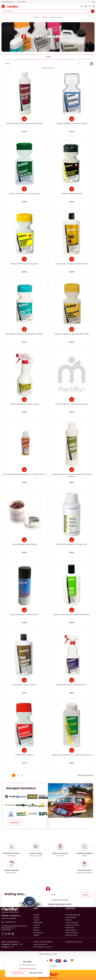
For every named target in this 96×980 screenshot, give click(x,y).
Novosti (36, 958)
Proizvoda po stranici (85, 775)
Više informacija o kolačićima (27, 968)
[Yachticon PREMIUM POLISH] (72, 189)
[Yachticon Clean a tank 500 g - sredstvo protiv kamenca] (72, 750)
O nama (36, 945)
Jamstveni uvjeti (71, 963)
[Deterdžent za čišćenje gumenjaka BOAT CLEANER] (24, 329)
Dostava (68, 948)
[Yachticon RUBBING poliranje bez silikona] (72, 119)
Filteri (48, 57)
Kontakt (36, 943)
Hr (93, 2)
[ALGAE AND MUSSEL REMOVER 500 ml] (72, 680)
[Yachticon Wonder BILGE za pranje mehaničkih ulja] (24, 119)
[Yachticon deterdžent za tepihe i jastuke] (24, 399)
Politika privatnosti (72, 953)
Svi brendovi (14, 823)
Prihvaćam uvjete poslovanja (60, 900)
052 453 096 (22, 2)
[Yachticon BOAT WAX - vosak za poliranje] (24, 189)
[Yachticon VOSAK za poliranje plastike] (24, 259)
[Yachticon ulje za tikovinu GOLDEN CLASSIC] (72, 259)
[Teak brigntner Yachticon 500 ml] (24, 680)
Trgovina (37, 948)
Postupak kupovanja (73, 943)
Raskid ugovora (71, 958)
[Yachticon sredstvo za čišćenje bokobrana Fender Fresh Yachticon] (72, 470)
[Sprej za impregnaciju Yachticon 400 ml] (24, 610)
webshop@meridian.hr (8, 2)
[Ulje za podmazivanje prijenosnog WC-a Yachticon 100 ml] (24, 470)
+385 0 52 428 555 (9, 946)
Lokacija (36, 955)
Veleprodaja (38, 950)
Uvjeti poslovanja (72, 950)
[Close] (18, 973)
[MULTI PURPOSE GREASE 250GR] (24, 540)
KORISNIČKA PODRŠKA (85, 853)
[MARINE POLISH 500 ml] (24, 750)
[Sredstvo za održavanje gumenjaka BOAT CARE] (72, 329)
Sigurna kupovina (72, 961)
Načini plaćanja (71, 945)
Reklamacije (70, 955)
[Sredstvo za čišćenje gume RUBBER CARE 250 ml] (72, 610)
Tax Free (37, 953)
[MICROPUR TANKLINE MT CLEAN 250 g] (72, 540)
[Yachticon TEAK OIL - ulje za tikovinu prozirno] (72, 399)
